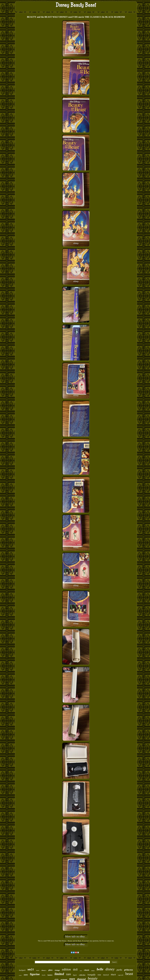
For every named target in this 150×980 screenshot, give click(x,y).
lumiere (50, 975)
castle (20, 975)
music (38, 970)
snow (26, 975)
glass (50, 970)
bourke (44, 975)
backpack (22, 970)
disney (110, 969)
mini (81, 971)
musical (106, 975)
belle (100, 969)
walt (31, 970)
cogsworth (121, 975)
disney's (44, 970)
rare (69, 974)
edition (66, 969)
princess (129, 970)
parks (119, 970)
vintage (57, 970)
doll (75, 969)
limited (59, 974)
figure (75, 975)
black (113, 975)
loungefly (91, 975)
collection (82, 975)
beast (129, 974)
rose (99, 975)
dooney (93, 971)
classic (87, 970)
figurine (35, 974)
